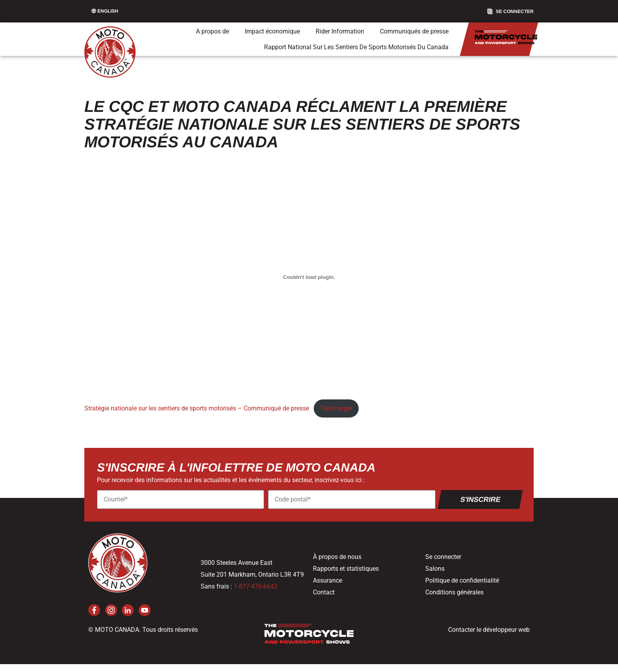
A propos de (212, 31)
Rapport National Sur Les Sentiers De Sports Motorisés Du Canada (356, 47)
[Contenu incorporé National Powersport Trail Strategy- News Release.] (309, 277)
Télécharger (336, 408)
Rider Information (340, 31)
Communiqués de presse (414, 31)
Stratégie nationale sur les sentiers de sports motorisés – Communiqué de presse (197, 408)
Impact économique (272, 31)
